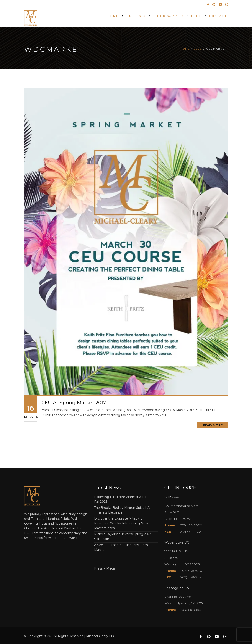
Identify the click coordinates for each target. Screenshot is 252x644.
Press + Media (105, 568)
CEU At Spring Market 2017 (74, 403)
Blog (197, 16)
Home (113, 16)
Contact (218, 16)
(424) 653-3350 (190, 610)
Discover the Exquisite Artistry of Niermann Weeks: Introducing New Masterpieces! (121, 523)
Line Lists (136, 16)
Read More (213, 425)
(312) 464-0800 (191, 525)
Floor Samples (168, 16)
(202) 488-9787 (191, 571)
